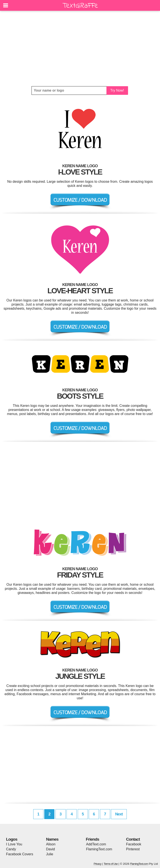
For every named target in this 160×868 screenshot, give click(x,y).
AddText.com (96, 844)
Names (52, 839)
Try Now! (117, 90)
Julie (50, 854)
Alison (51, 844)
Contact (133, 839)
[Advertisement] (80, 48)
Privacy (98, 864)
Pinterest (133, 849)
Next (119, 814)
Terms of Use (111, 864)
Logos (12, 839)
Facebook (134, 844)
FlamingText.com (99, 849)
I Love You (14, 844)
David (50, 849)
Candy (11, 849)
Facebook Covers (20, 854)
